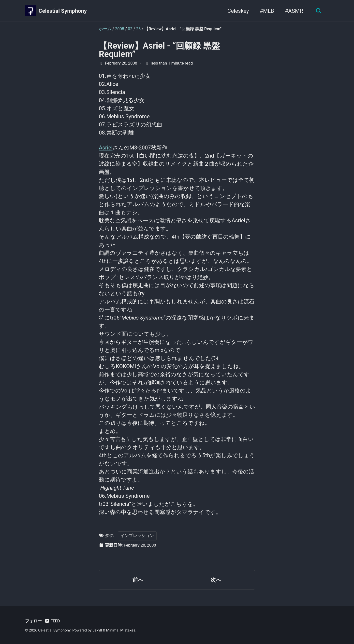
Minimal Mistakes (121, 630)
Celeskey (238, 11)
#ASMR (294, 11)
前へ (138, 580)
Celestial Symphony (63, 11)
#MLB (267, 11)
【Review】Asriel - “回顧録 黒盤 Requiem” (159, 50)
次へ (216, 580)
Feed (52, 621)
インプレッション (137, 536)
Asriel (106, 148)
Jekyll (97, 630)
